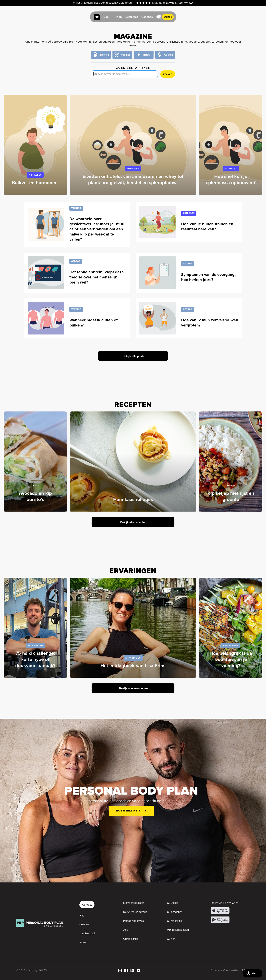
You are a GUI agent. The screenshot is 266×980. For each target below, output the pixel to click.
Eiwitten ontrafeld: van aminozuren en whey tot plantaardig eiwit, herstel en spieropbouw (133, 179)
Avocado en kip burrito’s (35, 496)
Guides (171, 939)
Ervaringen (35, 645)
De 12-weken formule (135, 912)
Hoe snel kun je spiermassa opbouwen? (231, 179)
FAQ (82, 916)
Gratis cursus (130, 939)
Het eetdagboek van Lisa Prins (133, 666)
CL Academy (174, 912)
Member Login (88, 933)
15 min (35, 485)
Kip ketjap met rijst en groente (231, 496)
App (126, 930)
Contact (87, 905)
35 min (133, 492)
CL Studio (173, 903)
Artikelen (35, 175)
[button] (159, 17)
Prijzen (83, 943)
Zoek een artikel (133, 68)
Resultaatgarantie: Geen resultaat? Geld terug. (103, 3)
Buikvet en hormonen (35, 183)
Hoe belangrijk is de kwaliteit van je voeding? (231, 659)
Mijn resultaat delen (178, 930)
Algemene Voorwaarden (225, 970)
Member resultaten (134, 903)
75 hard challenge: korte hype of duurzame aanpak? (35, 659)
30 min (231, 485)
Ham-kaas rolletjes (133, 499)
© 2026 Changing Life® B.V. (32, 970)
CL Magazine (174, 921)
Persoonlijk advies (133, 921)
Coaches (84, 924)
